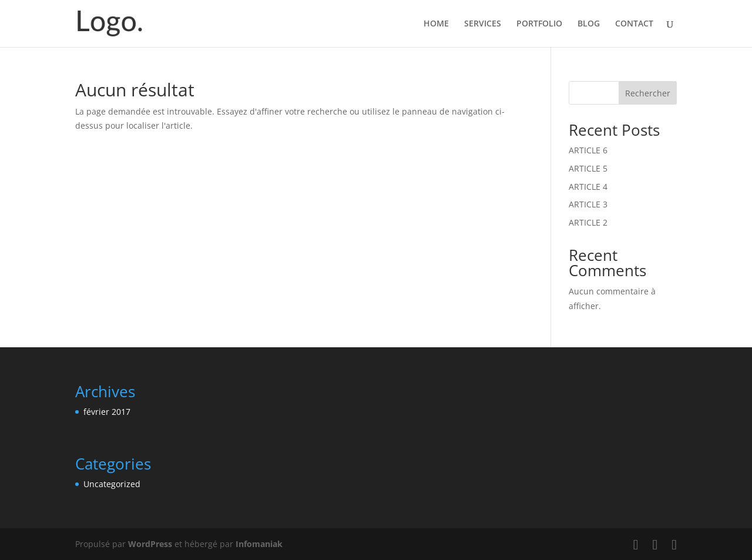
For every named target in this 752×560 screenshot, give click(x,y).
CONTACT (634, 24)
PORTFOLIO (539, 24)
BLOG (589, 24)
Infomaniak (259, 544)
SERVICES (483, 24)
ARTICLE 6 (588, 150)
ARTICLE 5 (588, 168)
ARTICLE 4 (588, 187)
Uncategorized (112, 484)
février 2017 (107, 412)
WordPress (150, 544)
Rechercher (648, 93)
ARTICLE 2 (588, 222)
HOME (436, 24)
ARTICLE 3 (588, 204)
